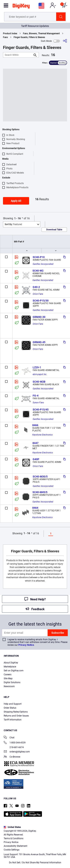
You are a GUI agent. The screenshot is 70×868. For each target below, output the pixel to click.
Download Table (54, 230)
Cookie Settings (12, 850)
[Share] (65, 41)
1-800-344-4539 (15, 743)
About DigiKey (11, 663)
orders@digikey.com (17, 752)
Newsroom (9, 686)
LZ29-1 (37, 367)
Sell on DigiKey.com (14, 671)
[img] (21, 7)
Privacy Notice (26, 645)
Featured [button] (13, 224)
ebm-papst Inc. (40, 374)
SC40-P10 (39, 257)
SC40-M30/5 (40, 477)
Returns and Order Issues (16, 716)
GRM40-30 (39, 317)
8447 (35, 443)
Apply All (16, 201)
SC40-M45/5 (40, 492)
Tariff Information (13, 720)
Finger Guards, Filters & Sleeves (29, 37)
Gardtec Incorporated (43, 264)
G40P (36, 459)
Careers (8, 675)
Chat (9, 738)
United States (12, 827)
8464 (35, 508)
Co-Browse (12, 757)
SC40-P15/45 (41, 410)
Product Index (10, 34)
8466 (35, 425)
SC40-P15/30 (41, 301)
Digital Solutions (12, 682)
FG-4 (36, 396)
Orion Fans (38, 294)
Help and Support (13, 704)
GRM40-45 (39, 342)
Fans (5, 37)
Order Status (10, 708)
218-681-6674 (14, 747)
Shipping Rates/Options (16, 712)
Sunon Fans (38, 403)
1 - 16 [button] (17, 218)
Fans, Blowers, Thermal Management (41, 34)
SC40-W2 (38, 271)
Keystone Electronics (42, 435)
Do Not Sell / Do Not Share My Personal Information (35, 863)
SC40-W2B (39, 382)
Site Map (8, 678)
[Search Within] (18, 55)
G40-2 (36, 287)
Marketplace (10, 667)
